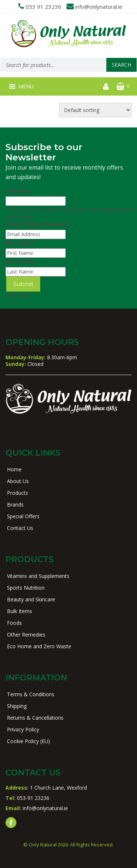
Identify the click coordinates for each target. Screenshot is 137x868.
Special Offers (23, 516)
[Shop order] (95, 110)
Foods (14, 623)
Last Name (20, 261)
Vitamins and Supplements (38, 576)
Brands (15, 505)
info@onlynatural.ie (99, 7)
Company (18, 191)
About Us (18, 481)
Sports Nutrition (26, 588)
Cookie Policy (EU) (28, 741)
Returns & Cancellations (35, 718)
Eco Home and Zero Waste (39, 646)
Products (18, 493)
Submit (23, 284)
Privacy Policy (23, 729)
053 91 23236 (43, 7)
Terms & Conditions (31, 694)
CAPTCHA (18, 295)
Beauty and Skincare (31, 599)
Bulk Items (20, 611)
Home (14, 469)
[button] (26, 86)
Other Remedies (26, 635)
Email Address (38, 224)
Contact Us (20, 528)
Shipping (17, 706)
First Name (20, 243)
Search (121, 65)
